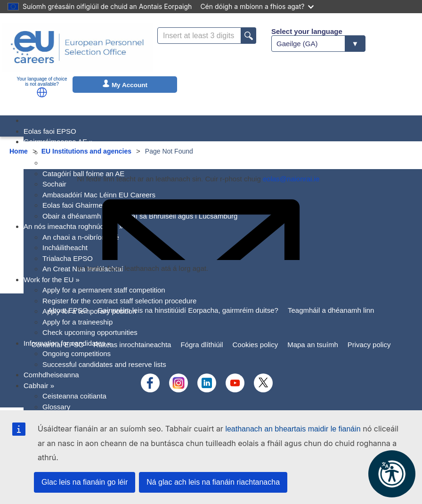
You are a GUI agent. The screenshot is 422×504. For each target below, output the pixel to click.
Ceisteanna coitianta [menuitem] (74, 396)
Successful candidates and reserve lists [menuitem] (104, 364)
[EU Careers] (77, 47)
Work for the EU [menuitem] (52, 280)
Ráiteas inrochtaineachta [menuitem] (132, 345)
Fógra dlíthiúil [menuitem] (202, 345)
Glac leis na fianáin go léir (85, 482)
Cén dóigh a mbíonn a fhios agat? (257, 6)
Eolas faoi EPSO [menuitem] (50, 131)
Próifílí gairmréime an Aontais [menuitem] (89, 163)
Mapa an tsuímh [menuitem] (313, 345)
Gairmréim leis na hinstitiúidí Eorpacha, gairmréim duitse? (188, 310)
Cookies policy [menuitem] (255, 345)
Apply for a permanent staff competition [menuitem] (104, 290)
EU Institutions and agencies (86, 151)
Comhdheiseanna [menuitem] (51, 375)
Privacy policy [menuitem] (369, 345)
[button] (42, 92)
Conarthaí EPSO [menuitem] (58, 345)
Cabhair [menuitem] (39, 386)
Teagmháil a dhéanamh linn (331, 310)
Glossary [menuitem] (56, 407)
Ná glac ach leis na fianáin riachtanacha (213, 482)
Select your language (307, 31)
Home (19, 151)
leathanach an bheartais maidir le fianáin (293, 429)
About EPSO (68, 310)
